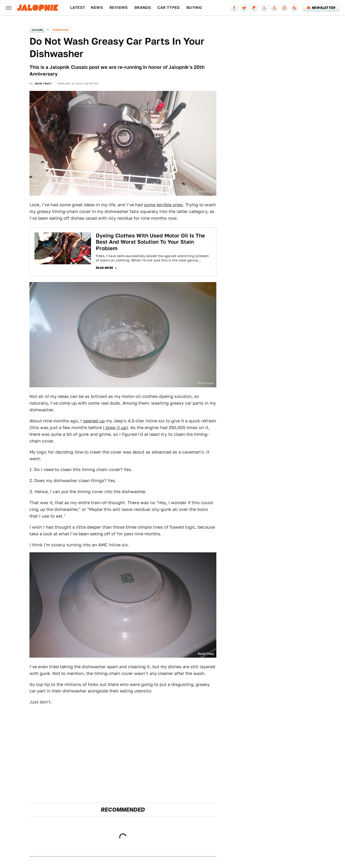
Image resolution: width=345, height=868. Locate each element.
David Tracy (43, 83)
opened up (94, 421)
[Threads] (274, 8)
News (97, 8)
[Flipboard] (254, 8)
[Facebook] (234, 8)
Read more (105, 268)
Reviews (119, 8)
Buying (194, 8)
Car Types (169, 8)
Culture (37, 30)
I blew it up (115, 428)
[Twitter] (264, 8)
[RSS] (294, 8)
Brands (143, 8)
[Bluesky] (244, 8)
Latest (78, 8)
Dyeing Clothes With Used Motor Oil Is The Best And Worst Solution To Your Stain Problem (150, 242)
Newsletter (321, 8)
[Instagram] (284, 8)
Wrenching (61, 30)
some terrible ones (163, 205)
